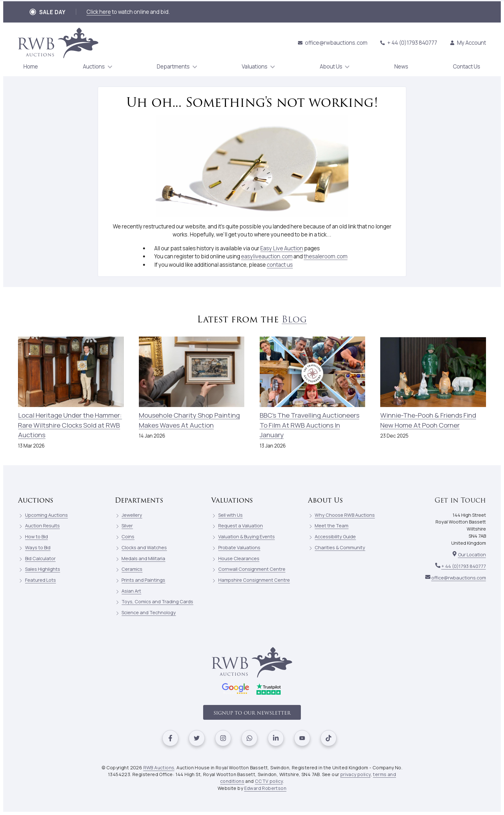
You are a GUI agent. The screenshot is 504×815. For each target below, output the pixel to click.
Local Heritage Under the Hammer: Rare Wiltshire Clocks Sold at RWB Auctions (70, 425)
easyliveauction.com (267, 256)
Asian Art (131, 591)
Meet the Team (332, 526)
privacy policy (355, 774)
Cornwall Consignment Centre (252, 569)
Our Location (472, 555)
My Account (468, 43)
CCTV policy (269, 781)
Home (31, 66)
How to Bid (36, 537)
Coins (128, 537)
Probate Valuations (239, 547)
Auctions (36, 500)
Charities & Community (340, 547)
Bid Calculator (40, 558)
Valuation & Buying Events (247, 537)
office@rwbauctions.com (333, 43)
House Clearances (239, 558)
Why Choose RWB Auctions (345, 515)
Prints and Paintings (143, 580)
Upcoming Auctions (46, 515)
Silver (127, 526)
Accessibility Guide (335, 537)
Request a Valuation (241, 526)
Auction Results (42, 526)
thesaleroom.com (326, 256)
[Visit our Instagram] (223, 738)
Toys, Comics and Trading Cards (157, 602)
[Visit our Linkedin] (276, 738)
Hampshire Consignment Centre (254, 580)
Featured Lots (40, 580)
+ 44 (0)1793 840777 (409, 43)
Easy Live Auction (282, 248)
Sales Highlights (43, 569)
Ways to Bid (38, 547)
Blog (294, 319)
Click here (99, 12)
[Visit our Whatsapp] (249, 738)
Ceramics (132, 569)
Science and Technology (149, 612)
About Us (325, 500)
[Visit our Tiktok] (328, 738)
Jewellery (132, 515)
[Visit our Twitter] (197, 738)
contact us (280, 265)
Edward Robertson (265, 788)
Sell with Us (230, 515)
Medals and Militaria (143, 558)
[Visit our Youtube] (302, 738)
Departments (139, 500)
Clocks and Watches (144, 547)
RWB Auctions (159, 768)
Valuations (232, 500)
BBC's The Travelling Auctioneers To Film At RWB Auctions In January (310, 425)
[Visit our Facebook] (170, 738)
